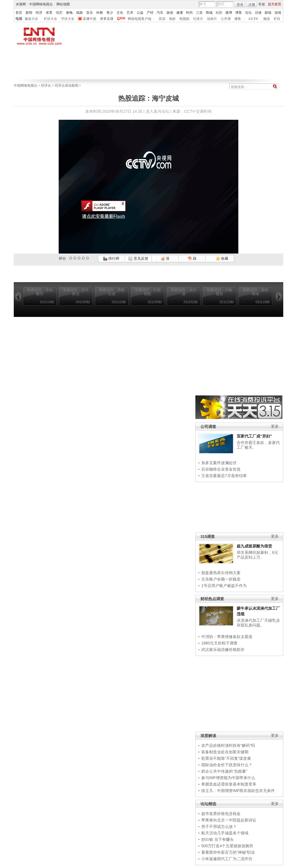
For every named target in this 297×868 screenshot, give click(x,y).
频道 (267, 19)
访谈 (258, 13)
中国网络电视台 (41, 4)
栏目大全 (51, 19)
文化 (120, 13)
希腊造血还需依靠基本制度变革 (229, 784)
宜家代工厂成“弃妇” (254, 436)
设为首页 (275, 4)
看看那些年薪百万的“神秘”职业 (228, 852)
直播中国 (90, 19)
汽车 (160, 13)
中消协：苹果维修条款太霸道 (227, 637)
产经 (150, 13)
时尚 (189, 13)
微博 (229, 13)
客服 (262, 4)
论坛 (248, 13)
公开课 (226, 19)
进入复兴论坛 (157, 111)
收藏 (222, 258)
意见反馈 (138, 258)
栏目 (277, 19)
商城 (209, 13)
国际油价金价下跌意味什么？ (227, 765)
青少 (110, 13)
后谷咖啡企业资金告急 (221, 469)
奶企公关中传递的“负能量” (224, 771)
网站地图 (63, 4)
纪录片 (198, 19)
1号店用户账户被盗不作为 (224, 586)
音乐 (90, 13)
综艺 (59, 13)
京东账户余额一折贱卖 (221, 579)
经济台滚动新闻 (67, 86)
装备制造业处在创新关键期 (225, 752)
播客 (238, 19)
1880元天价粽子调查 (219, 643)
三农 (199, 13)
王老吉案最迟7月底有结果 (224, 476)
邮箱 (268, 13)
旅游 (170, 13)
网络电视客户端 (140, 19)
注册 (252, 4)
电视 (19, 19)
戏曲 (79, 13)
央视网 (21, 4)
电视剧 (184, 19)
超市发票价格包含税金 (221, 814)
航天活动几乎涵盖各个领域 (225, 833)
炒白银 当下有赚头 (218, 839)
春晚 (69, 13)
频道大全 (31, 19)
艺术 (130, 13)
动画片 (212, 19)
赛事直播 (107, 19)
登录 (240, 4)
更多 (275, 426)
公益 (140, 13)
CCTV (253, 19)
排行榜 (111, 258)
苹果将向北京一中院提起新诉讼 (229, 820)
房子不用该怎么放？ (219, 826)
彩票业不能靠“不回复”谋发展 (226, 758)
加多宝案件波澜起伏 (219, 463)
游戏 (278, 13)
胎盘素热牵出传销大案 (221, 573)
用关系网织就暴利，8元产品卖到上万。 (257, 555)
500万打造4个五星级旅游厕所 (227, 846)
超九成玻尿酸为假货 (254, 546)
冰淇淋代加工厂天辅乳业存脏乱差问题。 (258, 623)
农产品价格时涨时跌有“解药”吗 (228, 745)
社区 (219, 13)
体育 (49, 13)
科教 (100, 13)
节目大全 (68, 19)
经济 (39, 13)
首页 (19, 13)
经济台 (46, 86)
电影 (172, 19)
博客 (239, 13)
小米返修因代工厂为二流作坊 (227, 859)
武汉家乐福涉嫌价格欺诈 (223, 650)
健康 (180, 13)
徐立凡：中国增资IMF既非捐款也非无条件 (238, 791)
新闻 (29, 13)
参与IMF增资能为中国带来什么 (228, 778)
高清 (162, 19)
